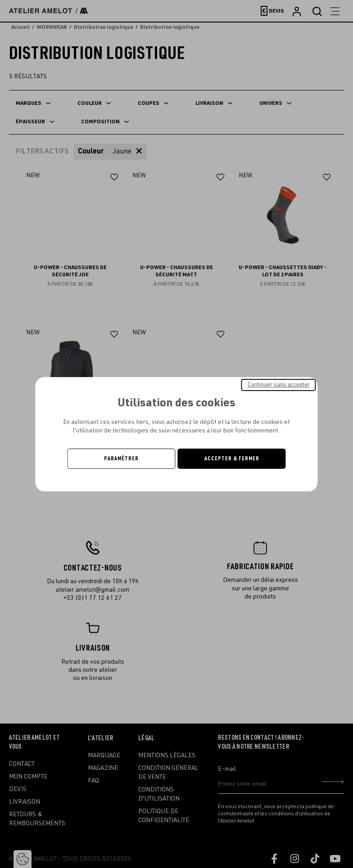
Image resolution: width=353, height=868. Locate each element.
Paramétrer (121, 459)
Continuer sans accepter (279, 384)
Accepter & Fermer (232, 459)
